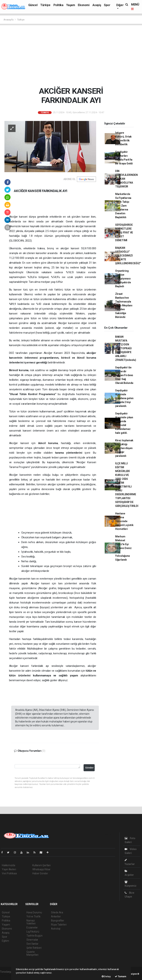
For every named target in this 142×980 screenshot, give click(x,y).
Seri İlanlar (32, 944)
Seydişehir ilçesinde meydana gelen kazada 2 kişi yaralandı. (124, 398)
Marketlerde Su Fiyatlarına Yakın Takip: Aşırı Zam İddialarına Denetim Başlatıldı (123, 206)
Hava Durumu (34, 912)
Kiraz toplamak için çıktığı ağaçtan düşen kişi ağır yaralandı (124, 448)
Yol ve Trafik (33, 916)
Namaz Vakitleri (31, 922)
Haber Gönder (40, 873)
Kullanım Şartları (42, 865)
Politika (58, 5)
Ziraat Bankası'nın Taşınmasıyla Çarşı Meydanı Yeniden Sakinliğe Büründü (124, 305)
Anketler (56, 916)
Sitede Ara (57, 912)
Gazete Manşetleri (32, 953)
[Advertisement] (71, 56)
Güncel (33, 5)
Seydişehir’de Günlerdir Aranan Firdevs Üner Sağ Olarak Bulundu (124, 375)
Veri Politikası (9, 873)
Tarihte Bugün (34, 936)
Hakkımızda (9, 865)
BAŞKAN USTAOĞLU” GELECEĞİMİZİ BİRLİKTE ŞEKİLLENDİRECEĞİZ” (128, 256)
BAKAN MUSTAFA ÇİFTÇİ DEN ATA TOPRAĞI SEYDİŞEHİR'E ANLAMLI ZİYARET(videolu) (126, 348)
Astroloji (56, 929)
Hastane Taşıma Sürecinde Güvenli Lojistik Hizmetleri (124, 521)
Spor (107, 5)
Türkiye (45, 5)
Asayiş (97, 5)
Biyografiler (58, 921)
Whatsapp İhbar (41, 869)
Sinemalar (32, 940)
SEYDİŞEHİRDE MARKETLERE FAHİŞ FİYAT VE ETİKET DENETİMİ (124, 233)
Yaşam (71, 5)
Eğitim (5, 941)
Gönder (89, 768)
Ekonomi (84, 5)
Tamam (121, 976)
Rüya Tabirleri (59, 925)
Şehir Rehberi (34, 948)
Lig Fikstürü (33, 932)
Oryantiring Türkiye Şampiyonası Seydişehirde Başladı (123, 279)
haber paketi (7, 976)
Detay (106, 976)
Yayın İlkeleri (9, 869)
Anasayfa (9, 20)
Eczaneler (32, 928)
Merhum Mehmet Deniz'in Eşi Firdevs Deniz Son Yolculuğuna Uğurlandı (123, 548)
